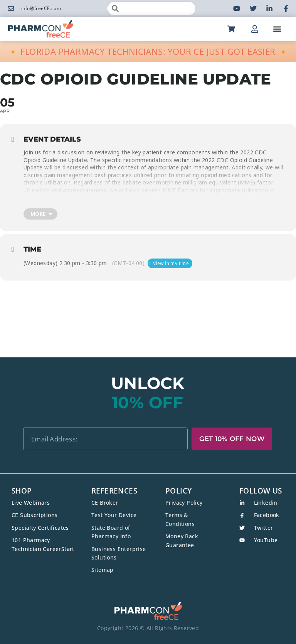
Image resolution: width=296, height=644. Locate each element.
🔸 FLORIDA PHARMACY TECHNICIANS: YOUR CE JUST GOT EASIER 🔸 (148, 51)
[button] (277, 29)
